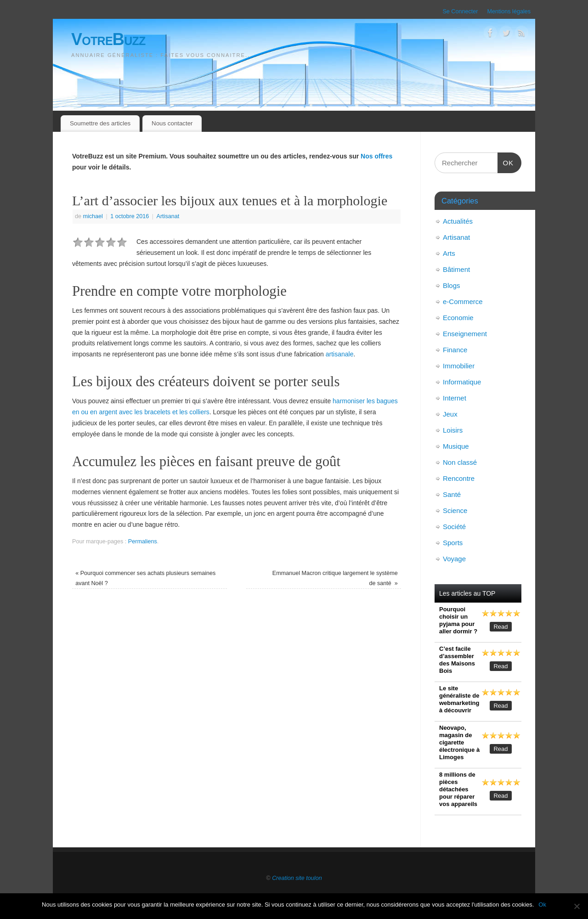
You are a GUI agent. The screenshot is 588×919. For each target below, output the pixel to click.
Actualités (458, 221)
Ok (542, 905)
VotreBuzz (108, 39)
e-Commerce (463, 302)
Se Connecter (460, 11)
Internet (455, 398)
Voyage (454, 559)
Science (455, 510)
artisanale (340, 354)
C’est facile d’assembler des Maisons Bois (457, 660)
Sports (453, 543)
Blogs (452, 285)
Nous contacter (172, 123)
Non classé (460, 462)
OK (506, 162)
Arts (449, 253)
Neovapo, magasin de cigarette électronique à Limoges (459, 742)
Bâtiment (456, 269)
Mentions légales (509, 11)
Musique (456, 446)
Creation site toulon (297, 878)
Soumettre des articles (100, 123)
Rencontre (459, 478)
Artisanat (168, 216)
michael (93, 216)
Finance (455, 350)
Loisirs (453, 430)
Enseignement (465, 334)
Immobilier (459, 366)
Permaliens (143, 541)
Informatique (462, 382)
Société (454, 527)
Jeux (450, 414)
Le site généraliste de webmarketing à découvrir (459, 699)
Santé (452, 494)
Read (500, 627)
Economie (458, 318)
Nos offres (376, 156)
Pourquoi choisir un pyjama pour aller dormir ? (458, 620)
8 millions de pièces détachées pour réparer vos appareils (458, 789)
